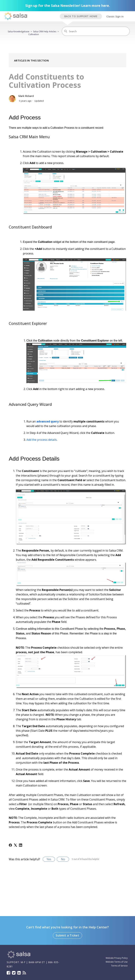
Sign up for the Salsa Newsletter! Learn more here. (68, 6)
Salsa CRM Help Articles (45, 32)
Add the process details (42, 440)
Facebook (8, 973)
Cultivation (34, 34)
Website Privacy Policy (117, 958)
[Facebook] (10, 845)
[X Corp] (15, 845)
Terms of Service (119, 966)
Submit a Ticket (67, 935)
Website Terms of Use (117, 962)
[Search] (96, 31)
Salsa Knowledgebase (19, 32)
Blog (24, 973)
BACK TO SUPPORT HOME (81, 16)
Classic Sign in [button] (115, 16)
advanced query (48, 421)
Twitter (14, 973)
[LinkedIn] (21, 845)
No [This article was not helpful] (63, 859)
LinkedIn (19, 973)
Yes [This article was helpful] (49, 859)
